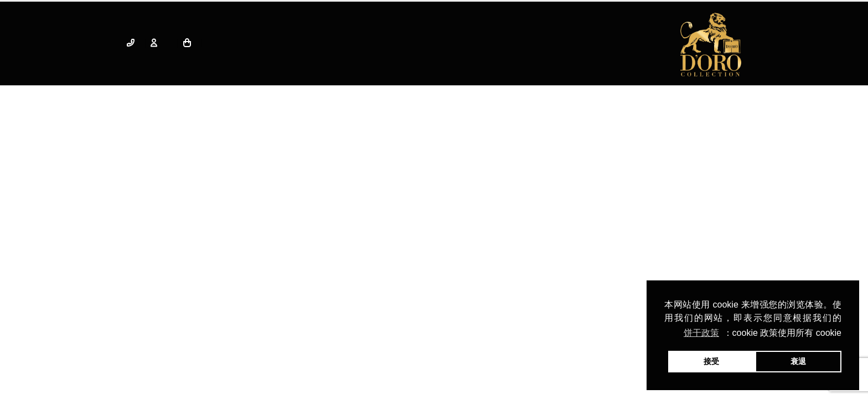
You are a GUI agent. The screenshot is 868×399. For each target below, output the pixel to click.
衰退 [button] (798, 361)
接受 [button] (711, 361)
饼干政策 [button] (701, 333)
